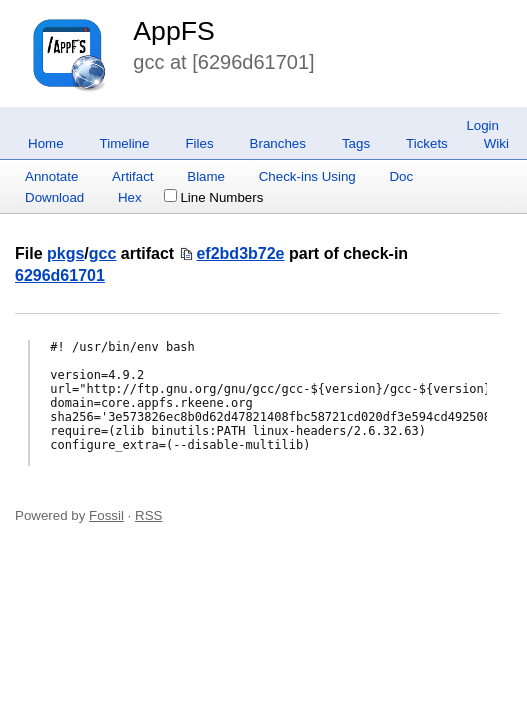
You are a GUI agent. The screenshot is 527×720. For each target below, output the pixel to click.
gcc (103, 253)
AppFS (174, 31)
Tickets (427, 143)
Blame (206, 176)
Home (46, 143)
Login (482, 125)
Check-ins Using (307, 176)
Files (199, 143)
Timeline (125, 143)
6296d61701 (60, 275)
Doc (401, 176)
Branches (278, 143)
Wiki (496, 143)
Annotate (51, 176)
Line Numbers (213, 197)
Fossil (106, 515)
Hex (130, 197)
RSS (148, 515)
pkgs (65, 253)
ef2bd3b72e (240, 253)
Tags (356, 143)
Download (54, 197)
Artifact (132, 176)
